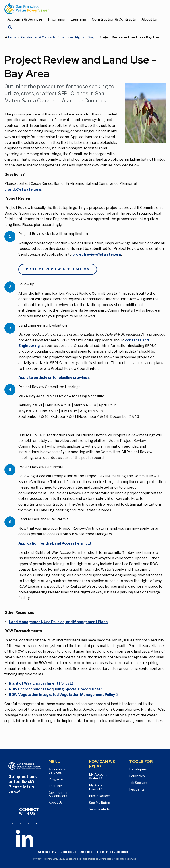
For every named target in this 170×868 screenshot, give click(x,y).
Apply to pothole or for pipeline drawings (54, 378)
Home (12, 37)
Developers (138, 769)
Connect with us (29, 811)
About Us (149, 19)
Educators (137, 776)
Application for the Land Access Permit (53, 543)
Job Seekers (138, 783)
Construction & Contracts (114, 19)
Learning (78, 19)
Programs (56, 19)
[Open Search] (10, 29)
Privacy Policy (41, 859)
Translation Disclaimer (113, 852)
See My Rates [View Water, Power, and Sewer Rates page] (99, 803)
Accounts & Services (25, 19)
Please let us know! (21, 789)
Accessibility (47, 852)
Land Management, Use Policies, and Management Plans (58, 622)
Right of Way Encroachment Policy (39, 683)
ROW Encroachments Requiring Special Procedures (54, 689)
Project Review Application (58, 269)
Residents (137, 789)
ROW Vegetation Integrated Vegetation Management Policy (62, 695)
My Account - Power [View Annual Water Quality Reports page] (99, 787)
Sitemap (86, 852)
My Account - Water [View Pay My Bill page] (99, 776)
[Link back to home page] (81, 9)
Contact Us (68, 852)
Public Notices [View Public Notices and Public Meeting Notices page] (100, 796)
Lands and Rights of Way (77, 37)
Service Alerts (99, 809)
